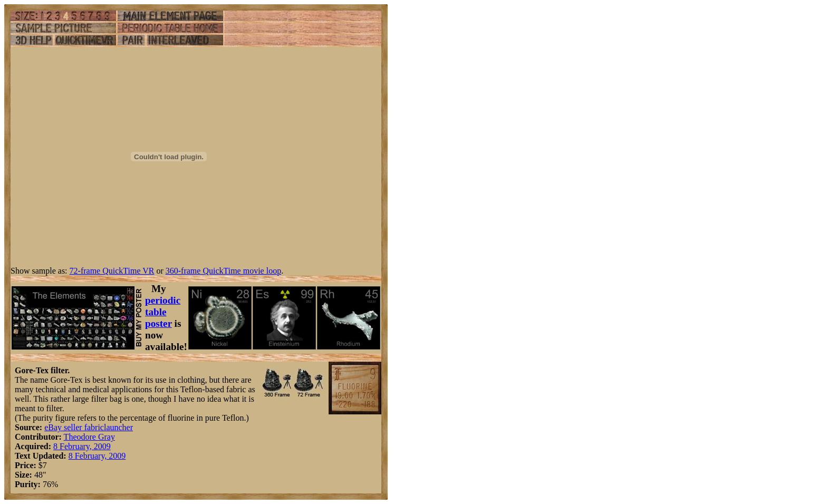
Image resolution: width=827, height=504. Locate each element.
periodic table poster (163, 312)
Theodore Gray (89, 437)
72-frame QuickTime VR (112, 271)
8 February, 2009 (82, 446)
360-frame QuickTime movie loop (223, 271)
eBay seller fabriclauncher (89, 427)
